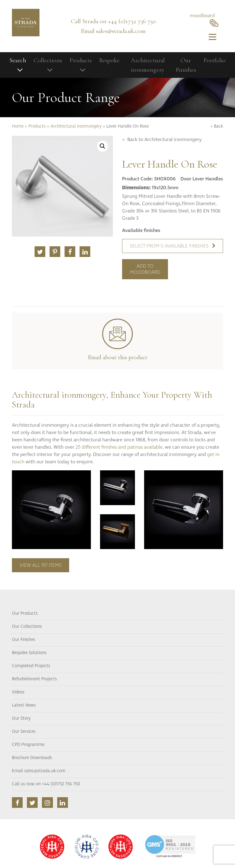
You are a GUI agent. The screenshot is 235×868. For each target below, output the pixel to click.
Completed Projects (31, 666)
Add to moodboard (145, 269)
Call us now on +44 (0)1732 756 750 (46, 784)
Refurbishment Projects (34, 679)
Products (37, 126)
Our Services (24, 732)
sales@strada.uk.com (121, 31)
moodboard (204, 20)
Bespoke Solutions (29, 653)
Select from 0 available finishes (173, 246)
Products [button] (81, 60)
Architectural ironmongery (148, 65)
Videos (18, 692)
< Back (217, 126)
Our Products (25, 613)
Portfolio (214, 60)
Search (18, 60)
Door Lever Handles (202, 179)
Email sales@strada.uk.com (39, 771)
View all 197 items (41, 565)
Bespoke (109, 60)
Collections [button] (48, 60)
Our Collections (27, 627)
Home (18, 126)
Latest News (24, 705)
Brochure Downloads (32, 758)
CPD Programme (28, 745)
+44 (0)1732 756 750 (132, 21)
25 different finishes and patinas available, (120, 447)
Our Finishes (186, 65)
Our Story (21, 718)
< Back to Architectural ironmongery (162, 139)
